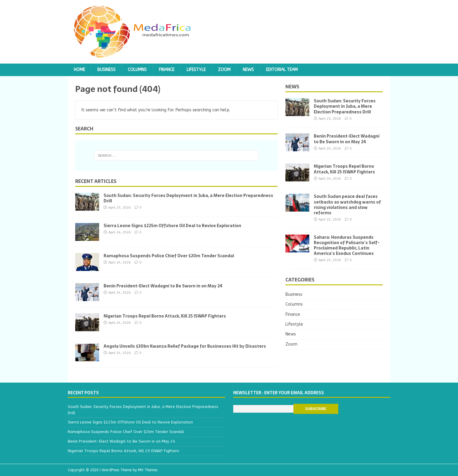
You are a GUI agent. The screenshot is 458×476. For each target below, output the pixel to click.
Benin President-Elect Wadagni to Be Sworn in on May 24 (163, 286)
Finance (167, 70)
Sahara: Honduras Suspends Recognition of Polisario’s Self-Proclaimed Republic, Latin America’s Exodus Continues (347, 245)
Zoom (224, 70)
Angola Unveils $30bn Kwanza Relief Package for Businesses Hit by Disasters (185, 346)
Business (106, 70)
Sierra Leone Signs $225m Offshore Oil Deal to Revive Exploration (172, 226)
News (248, 70)
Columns (137, 70)
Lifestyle (196, 70)
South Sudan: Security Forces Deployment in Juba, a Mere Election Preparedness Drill (188, 198)
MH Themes (148, 470)
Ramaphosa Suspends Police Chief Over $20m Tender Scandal (169, 256)
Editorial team (282, 70)
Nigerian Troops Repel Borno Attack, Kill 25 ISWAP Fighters (165, 316)
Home (79, 70)
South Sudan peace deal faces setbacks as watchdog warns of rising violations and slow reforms (347, 205)
